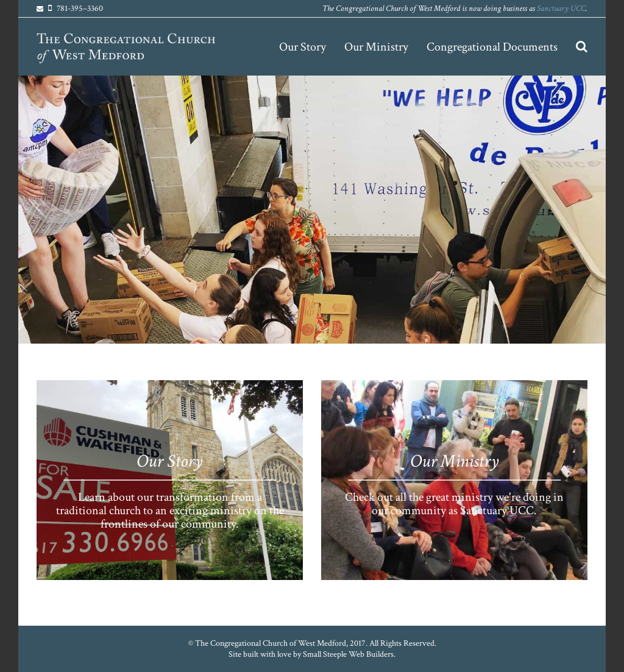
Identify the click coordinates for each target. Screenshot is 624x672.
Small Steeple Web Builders (348, 654)
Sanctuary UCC (561, 9)
